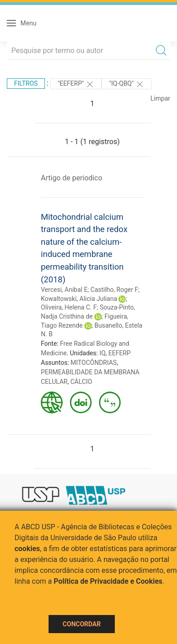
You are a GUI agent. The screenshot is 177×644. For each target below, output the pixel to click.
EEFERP (120, 353)
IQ (102, 353)
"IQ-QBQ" (127, 84)
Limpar (160, 98)
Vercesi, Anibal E (64, 290)
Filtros (26, 83)
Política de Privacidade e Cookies (108, 581)
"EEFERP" (76, 84)
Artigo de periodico (71, 178)
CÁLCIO (81, 382)
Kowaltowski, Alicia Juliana (79, 299)
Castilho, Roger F (114, 290)
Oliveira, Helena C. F (69, 307)
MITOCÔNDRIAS (94, 363)
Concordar (82, 624)
